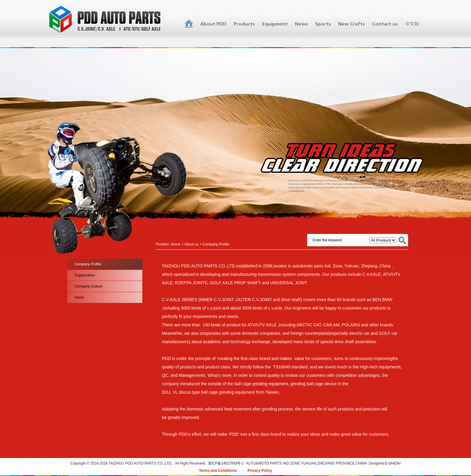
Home (175, 244)
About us (191, 244)
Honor (79, 297)
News (301, 24)
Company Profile (88, 264)
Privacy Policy (260, 471)
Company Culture (88, 286)
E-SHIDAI (393, 463)
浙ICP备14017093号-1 (226, 463)
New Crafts (352, 24)
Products (244, 24)
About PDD (213, 24)
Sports (323, 24)
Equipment (275, 24)
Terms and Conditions (218, 471)
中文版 (412, 24)
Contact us (385, 24)
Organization (85, 275)
